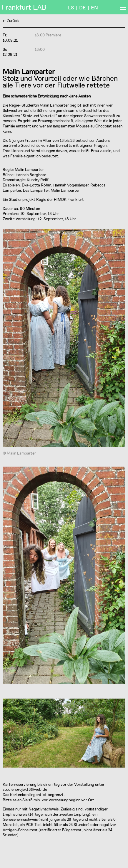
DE (83, 7)
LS (71, 7)
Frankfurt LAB (24, 7)
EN (94, 7)
